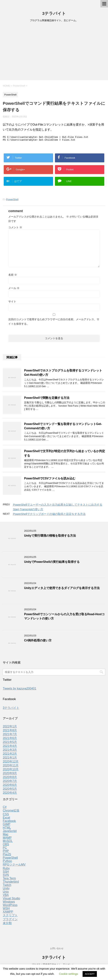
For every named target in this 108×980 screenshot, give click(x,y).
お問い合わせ (57, 949)
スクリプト (10, 916)
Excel (6, 819)
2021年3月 (10, 751)
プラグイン (10, 920)
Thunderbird (11, 883)
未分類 (7, 924)
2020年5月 (10, 790)
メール (14, 289)
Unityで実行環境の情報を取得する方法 (50, 537)
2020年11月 (11, 766)
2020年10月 (11, 770)
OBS (6, 845)
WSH (6, 910)
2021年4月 (10, 747)
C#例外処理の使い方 (38, 641)
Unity (6, 889)
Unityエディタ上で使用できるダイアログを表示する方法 (62, 589)
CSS (6, 815)
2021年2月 (10, 755)
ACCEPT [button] (90, 974)
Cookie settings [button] (69, 974)
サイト (12, 303)
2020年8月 (10, 778)
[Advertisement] (54, 52)
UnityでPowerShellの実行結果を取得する (52, 563)
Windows (9, 903)
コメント (15, 228)
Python (7, 862)
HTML (7, 829)
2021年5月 (10, 743)
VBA (6, 896)
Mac (6, 835)
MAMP (7, 839)
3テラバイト (54, 13)
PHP (6, 852)
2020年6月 (10, 786)
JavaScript (10, 832)
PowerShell (12, 201)
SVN (6, 876)
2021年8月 (10, 731)
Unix (6, 893)
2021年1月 (10, 759)
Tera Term (9, 879)
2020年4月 (10, 794)
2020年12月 (11, 763)
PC (5, 849)
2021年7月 (10, 735)
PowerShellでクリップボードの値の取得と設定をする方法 (49, 515)
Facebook (9, 822)
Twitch (7, 886)
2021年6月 (10, 739)
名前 (13, 276)
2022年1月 (10, 727)
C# (5, 808)
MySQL (8, 842)
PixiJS (7, 855)
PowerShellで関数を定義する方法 (47, 399)
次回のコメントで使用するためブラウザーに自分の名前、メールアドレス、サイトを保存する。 (54, 323)
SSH (6, 873)
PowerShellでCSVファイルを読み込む (50, 480)
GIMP (7, 825)
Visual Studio (11, 899)
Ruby (6, 869)
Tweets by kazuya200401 (20, 690)
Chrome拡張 (11, 812)
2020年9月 (10, 774)
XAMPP (8, 913)
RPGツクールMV (14, 866)
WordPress (10, 906)
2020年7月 (10, 782)
